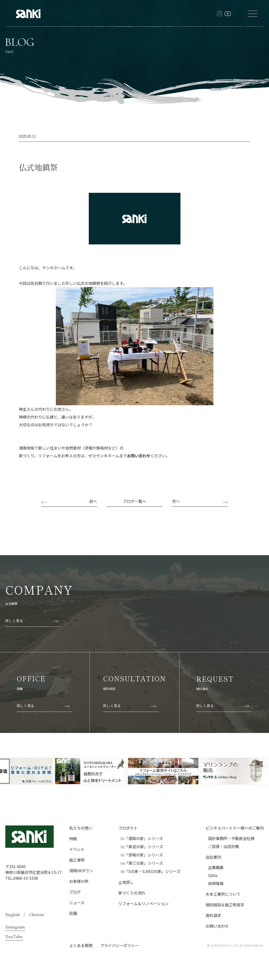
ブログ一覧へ (134, 501)
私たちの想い (81, 828)
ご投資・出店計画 (224, 846)
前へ (93, 501)
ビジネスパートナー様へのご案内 (235, 828)
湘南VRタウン (81, 871)
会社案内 (213, 857)
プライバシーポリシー (120, 945)
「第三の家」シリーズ (142, 863)
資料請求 (213, 915)
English (13, 914)
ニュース (77, 902)
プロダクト (128, 828)
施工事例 (77, 860)
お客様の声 (79, 881)
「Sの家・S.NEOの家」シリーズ (151, 871)
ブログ (75, 892)
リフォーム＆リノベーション (143, 903)
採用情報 (216, 883)
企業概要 (216, 867)
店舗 (73, 913)
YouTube (14, 936)
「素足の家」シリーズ (142, 847)
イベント (77, 849)
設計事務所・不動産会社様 (231, 838)
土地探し (126, 882)
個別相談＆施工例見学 (225, 905)
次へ (176, 501)
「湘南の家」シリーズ (142, 838)
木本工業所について (223, 894)
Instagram (15, 927)
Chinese (37, 914)
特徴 (73, 839)
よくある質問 (81, 945)
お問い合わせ (139, 456)
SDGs (213, 875)
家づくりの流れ (132, 893)
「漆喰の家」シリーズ (142, 855)
